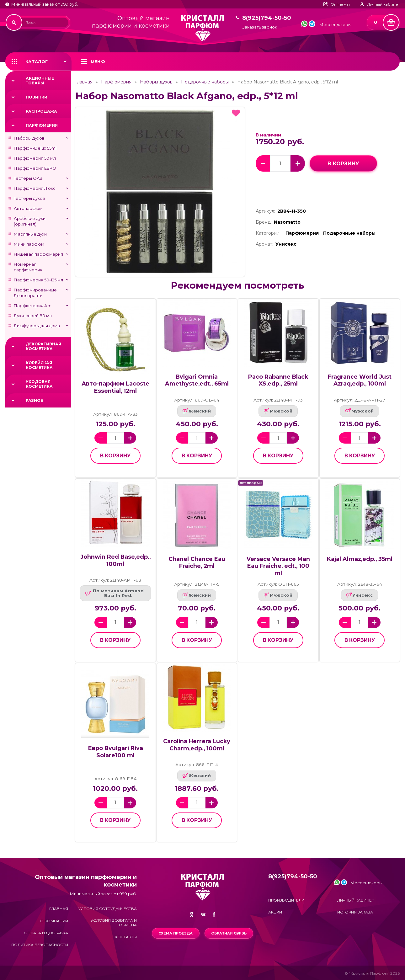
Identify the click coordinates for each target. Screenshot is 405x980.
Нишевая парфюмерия (38, 254)
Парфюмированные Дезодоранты (35, 293)
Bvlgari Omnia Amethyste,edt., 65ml (197, 380)
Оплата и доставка (46, 933)
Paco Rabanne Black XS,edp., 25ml (278, 380)
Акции (275, 912)
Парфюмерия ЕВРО (35, 168)
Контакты (126, 937)
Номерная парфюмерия (28, 267)
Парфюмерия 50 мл (35, 158)
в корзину (343, 164)
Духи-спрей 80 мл (33, 316)
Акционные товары (40, 81)
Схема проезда (176, 933)
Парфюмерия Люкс (35, 188)
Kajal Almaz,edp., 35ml (360, 559)
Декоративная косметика (43, 346)
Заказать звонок (260, 27)
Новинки (37, 97)
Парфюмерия (42, 125)
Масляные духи (30, 234)
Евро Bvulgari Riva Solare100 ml (115, 752)
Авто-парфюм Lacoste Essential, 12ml (115, 387)
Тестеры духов (29, 198)
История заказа (355, 912)
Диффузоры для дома (37, 326)
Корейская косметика (39, 365)
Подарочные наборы (205, 82)
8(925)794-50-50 (267, 18)
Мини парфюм (29, 244)
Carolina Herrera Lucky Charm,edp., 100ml (197, 745)
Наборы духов (29, 138)
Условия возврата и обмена (114, 923)
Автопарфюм (28, 208)
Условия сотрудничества (107, 909)
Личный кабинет (356, 900)
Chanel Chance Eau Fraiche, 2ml (197, 562)
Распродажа (41, 111)
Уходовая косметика (39, 384)
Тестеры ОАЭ (28, 178)
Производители (286, 900)
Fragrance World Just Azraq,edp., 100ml (360, 380)
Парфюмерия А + (32, 306)
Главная (84, 82)
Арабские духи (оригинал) (30, 221)
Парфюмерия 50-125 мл (38, 280)
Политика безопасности (40, 945)
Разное (34, 400)
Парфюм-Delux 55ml (35, 148)
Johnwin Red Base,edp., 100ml (115, 560)
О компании (54, 921)
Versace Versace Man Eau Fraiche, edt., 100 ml (278, 566)
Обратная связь (229, 933)
